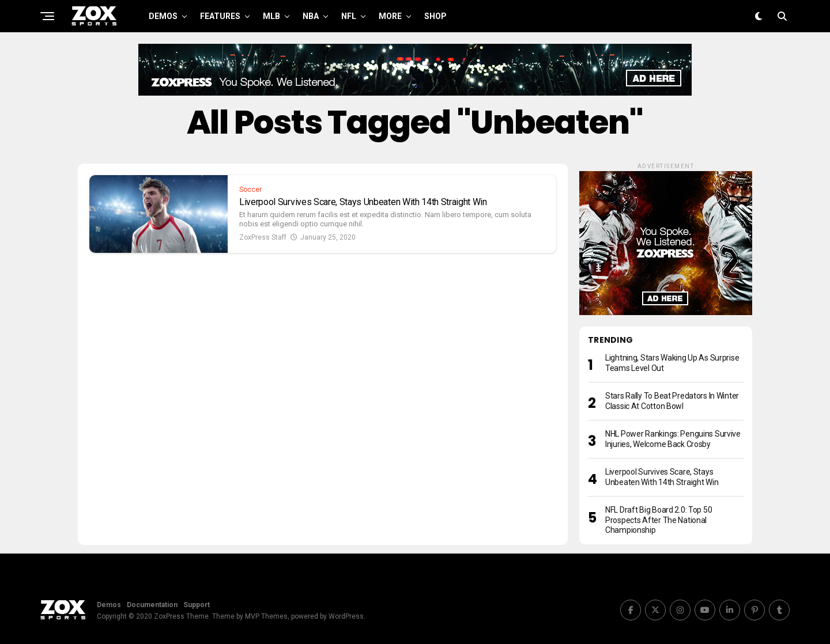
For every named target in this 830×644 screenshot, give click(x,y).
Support (197, 605)
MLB (271, 16)
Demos (163, 16)
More (390, 16)
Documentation (152, 605)
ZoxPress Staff (263, 237)
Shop (435, 16)
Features (220, 16)
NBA (311, 16)
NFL (349, 16)
